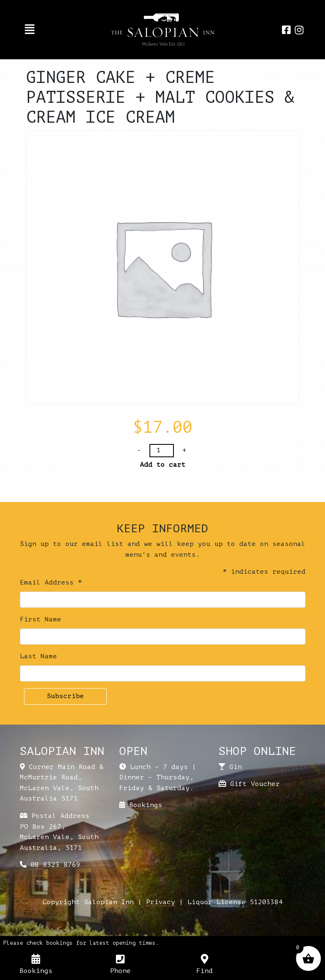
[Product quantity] (161, 451)
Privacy (161, 902)
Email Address (51, 582)
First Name (41, 619)
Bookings (146, 805)
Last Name (39, 656)
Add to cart (163, 465)
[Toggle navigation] (30, 29)
